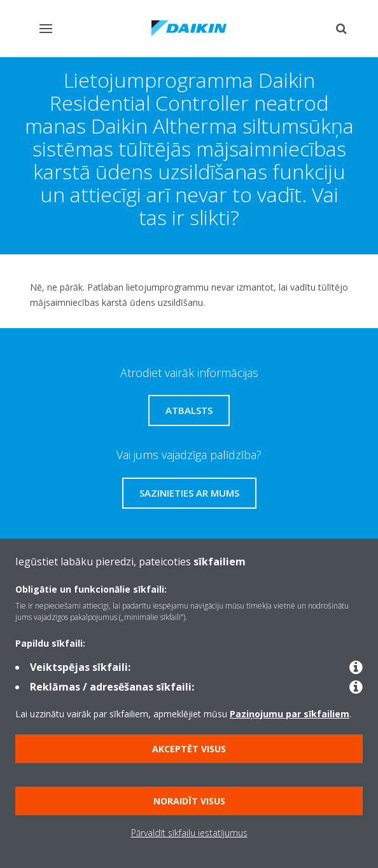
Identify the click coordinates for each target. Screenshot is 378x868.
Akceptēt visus (189, 749)
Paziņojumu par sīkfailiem (290, 714)
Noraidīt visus (189, 801)
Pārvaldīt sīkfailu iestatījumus (189, 833)
